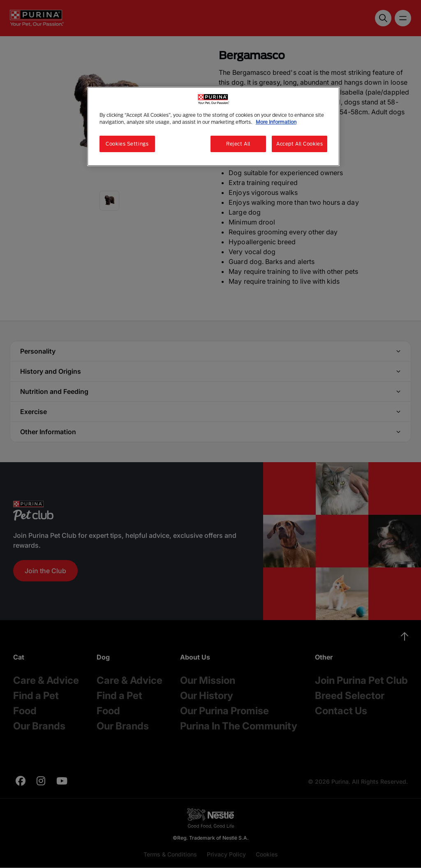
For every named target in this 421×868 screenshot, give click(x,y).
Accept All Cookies (300, 144)
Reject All (238, 144)
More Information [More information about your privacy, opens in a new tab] (276, 122)
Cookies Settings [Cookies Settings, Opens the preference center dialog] (127, 144)
